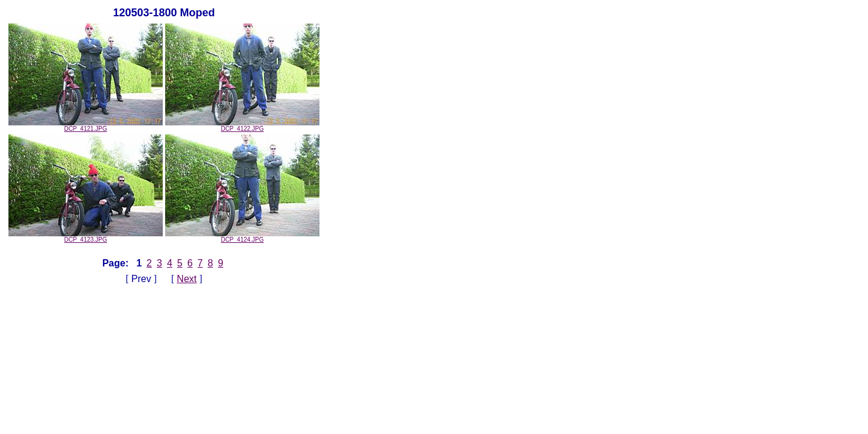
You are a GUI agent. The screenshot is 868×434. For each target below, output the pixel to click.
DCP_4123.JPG (86, 237)
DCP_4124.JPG (242, 237)
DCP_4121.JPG (86, 126)
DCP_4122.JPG (242, 126)
